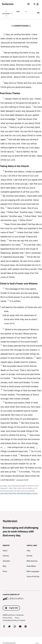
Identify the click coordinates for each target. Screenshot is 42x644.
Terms (17, 618)
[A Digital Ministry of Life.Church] (21, 596)
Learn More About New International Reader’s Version (19, 493)
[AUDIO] (32, 14)
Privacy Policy (7, 618)
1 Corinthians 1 (7, 13)
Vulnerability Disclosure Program (14, 620)
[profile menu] (36, 4)
